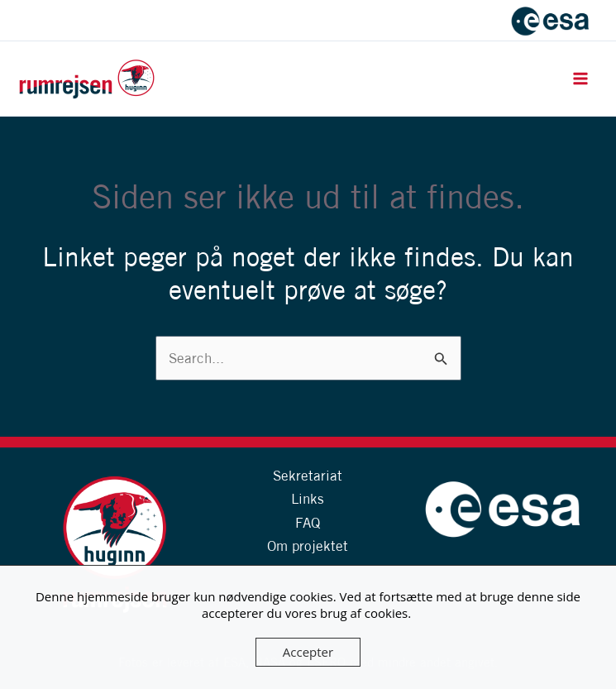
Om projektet (308, 545)
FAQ (308, 522)
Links (308, 498)
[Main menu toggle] (581, 79)
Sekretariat (308, 475)
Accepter (308, 652)
